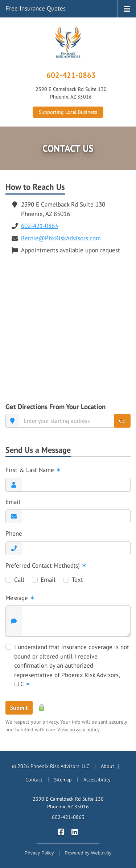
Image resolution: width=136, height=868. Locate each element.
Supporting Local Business (68, 112)
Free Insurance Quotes (36, 8)
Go (122, 421)
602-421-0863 (71, 75)
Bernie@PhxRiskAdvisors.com (61, 238)
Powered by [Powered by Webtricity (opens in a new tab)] (88, 853)
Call (19, 580)
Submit (19, 708)
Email (13, 502)
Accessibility (97, 780)
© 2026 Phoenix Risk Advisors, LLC (51, 766)
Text (77, 580)
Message (20, 598)
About (108, 766)
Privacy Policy (39, 853)
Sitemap (63, 780)
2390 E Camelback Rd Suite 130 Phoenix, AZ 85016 (68, 803)
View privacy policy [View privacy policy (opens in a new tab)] (79, 729)
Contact (34, 780)
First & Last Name (33, 470)
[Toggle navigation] (127, 8)
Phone (14, 533)
